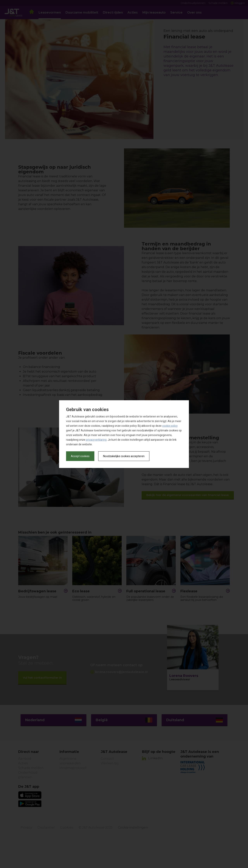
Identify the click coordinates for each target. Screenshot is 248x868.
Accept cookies (80, 456)
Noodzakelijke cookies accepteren (124, 456)
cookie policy (170, 426)
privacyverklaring (96, 440)
